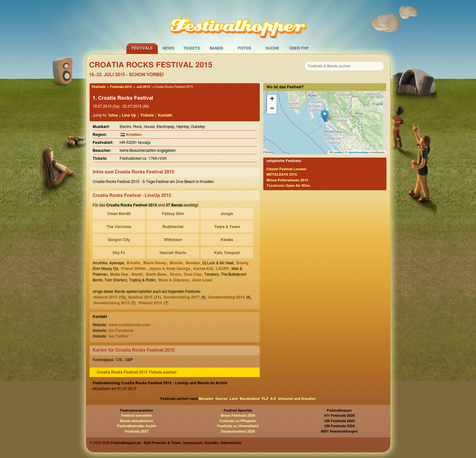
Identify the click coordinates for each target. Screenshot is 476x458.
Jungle (227, 214)
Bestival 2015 (140, 297)
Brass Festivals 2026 (238, 416)
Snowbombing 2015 (111, 303)
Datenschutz (231, 443)
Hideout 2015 (105, 297)
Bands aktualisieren (137, 421)
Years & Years (227, 227)
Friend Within (133, 269)
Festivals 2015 (121, 87)
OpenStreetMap (358, 152)
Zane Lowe (202, 280)
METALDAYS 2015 (282, 175)
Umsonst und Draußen (297, 399)
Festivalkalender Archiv (137, 426)
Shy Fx (119, 253)
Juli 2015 (143, 87)
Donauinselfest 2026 (238, 431)
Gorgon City (119, 240)
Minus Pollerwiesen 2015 (287, 180)
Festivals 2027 (137, 431)
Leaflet (336, 152)
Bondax (193, 263)
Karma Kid (203, 269)
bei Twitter (118, 336)
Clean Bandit (119, 214)
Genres (221, 399)
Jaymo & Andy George (169, 269)
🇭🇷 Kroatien (131, 135)
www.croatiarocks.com (129, 325)
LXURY (222, 269)
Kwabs (227, 240)
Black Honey (155, 263)
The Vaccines (119, 227)
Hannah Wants (173, 253)
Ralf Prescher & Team (162, 443)
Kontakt (165, 115)
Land (234, 399)
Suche (272, 48)
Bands (216, 48)
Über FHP (299, 48)
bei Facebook (121, 331)
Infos (113, 115)
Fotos (245, 48)
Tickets (192, 48)
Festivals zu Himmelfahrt (238, 426)
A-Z (273, 399)
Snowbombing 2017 (181, 297)
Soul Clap (193, 274)
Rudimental (173, 227)
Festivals (142, 48)
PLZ (265, 399)
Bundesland (250, 399)
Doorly (242, 263)
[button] (325, 116)
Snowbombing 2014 (226, 297)
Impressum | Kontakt (201, 443)
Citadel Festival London (286, 169)
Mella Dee (119, 274)
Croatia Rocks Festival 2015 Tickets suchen (137, 372)
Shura (175, 274)
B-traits (133, 263)
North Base (156, 274)
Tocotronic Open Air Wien (288, 186)
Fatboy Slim (173, 214)
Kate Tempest (227, 253)
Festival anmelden (137, 416)
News (168, 48)
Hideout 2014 (150, 303)
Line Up (129, 115)
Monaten (206, 399)
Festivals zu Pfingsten (238, 421)
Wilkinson (173, 240)
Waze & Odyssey (174, 280)
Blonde (176, 263)
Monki (137, 274)
